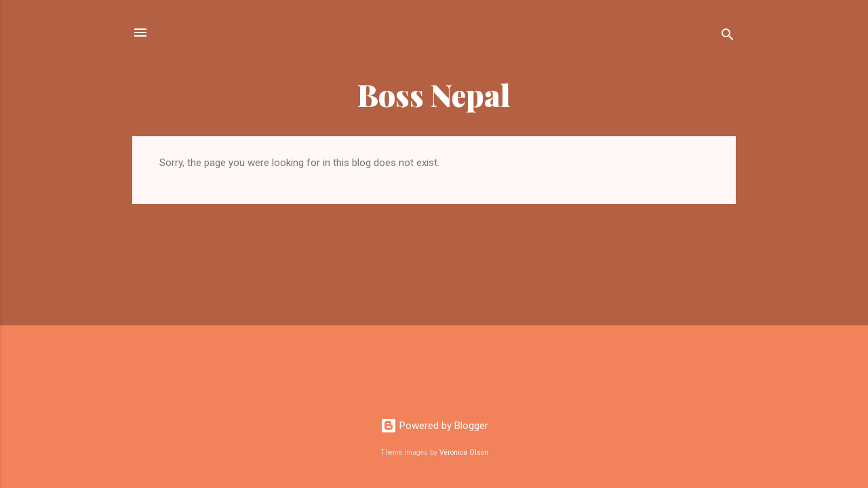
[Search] (728, 37)
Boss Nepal (434, 95)
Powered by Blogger (434, 426)
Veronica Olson (464, 452)
